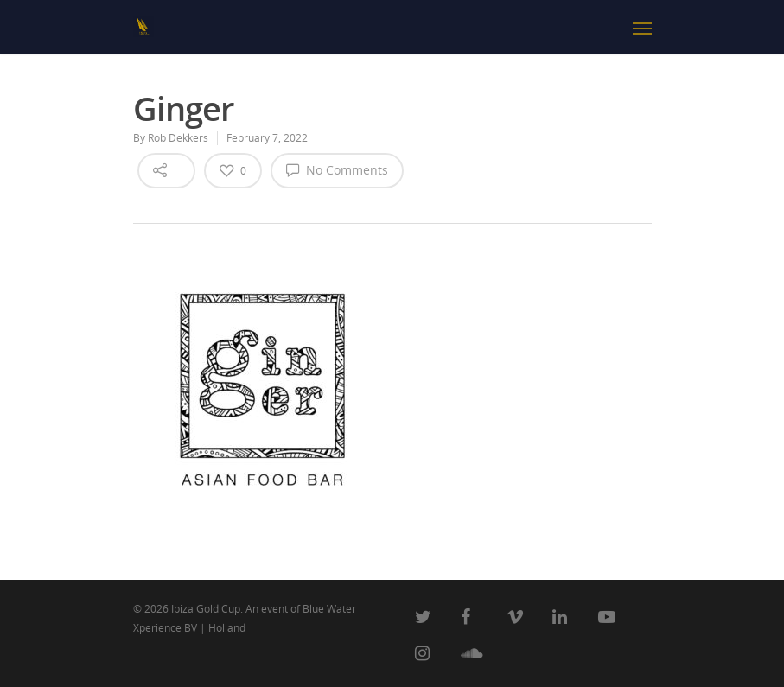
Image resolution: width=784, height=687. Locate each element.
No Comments (337, 169)
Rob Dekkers (178, 138)
